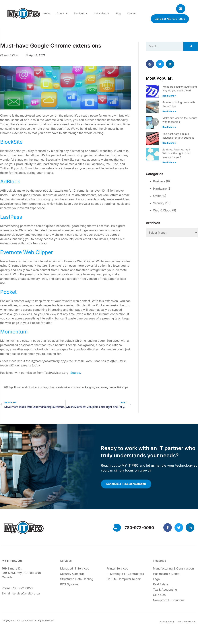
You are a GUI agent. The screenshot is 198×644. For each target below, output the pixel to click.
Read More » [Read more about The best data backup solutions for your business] (169, 143)
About (62, 13)
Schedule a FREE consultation (127, 484)
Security (159, 203)
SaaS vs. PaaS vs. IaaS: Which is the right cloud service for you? (177, 153)
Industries (101, 13)
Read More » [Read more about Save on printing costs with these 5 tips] (169, 111)
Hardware (160, 189)
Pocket (8, 292)
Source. (76, 373)
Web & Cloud (11, 55)
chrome (43, 387)
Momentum (14, 332)
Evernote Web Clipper (27, 252)
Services (81, 13)
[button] (150, 64)
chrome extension (59, 387)
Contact (132, 13)
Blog (118, 13)
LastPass (11, 217)
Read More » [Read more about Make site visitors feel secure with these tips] (169, 127)
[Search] (191, 46)
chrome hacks (79, 387)
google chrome (98, 387)
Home (47, 13)
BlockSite (11, 142)
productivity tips (118, 387)
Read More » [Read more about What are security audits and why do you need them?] (169, 96)
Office (157, 196)
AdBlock (10, 182)
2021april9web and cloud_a (20, 387)
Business (159, 181)
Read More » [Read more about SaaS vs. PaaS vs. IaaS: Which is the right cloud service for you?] (169, 162)
